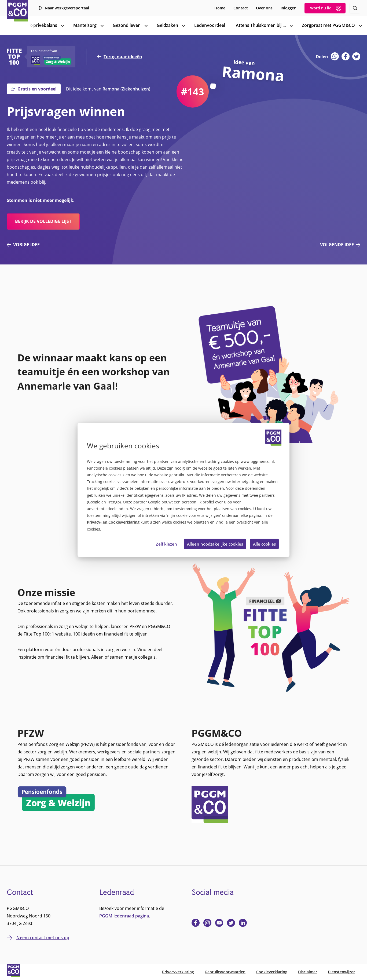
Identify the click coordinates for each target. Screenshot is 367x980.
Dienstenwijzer (341, 972)
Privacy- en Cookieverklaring (113, 522)
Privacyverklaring (178, 972)
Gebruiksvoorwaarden (225, 972)
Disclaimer (308, 972)
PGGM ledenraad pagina (124, 916)
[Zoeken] (355, 8)
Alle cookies (264, 544)
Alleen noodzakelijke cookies (215, 544)
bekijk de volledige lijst (43, 221)
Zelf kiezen (166, 544)
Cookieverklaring (272, 972)
